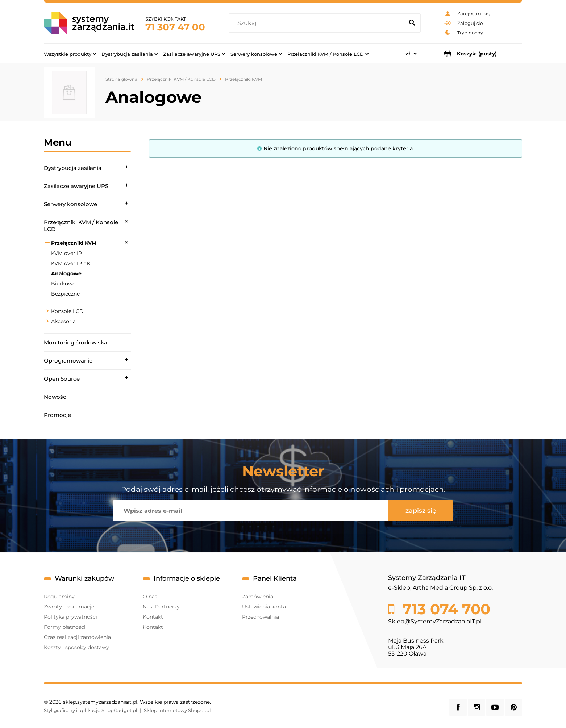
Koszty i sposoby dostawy (76, 647)
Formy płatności (65, 627)
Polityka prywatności (70, 617)
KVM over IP (66, 253)
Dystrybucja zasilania (73, 168)
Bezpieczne (65, 294)
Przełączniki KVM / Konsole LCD (81, 226)
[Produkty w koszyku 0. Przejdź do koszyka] (477, 53)
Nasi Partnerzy (161, 607)
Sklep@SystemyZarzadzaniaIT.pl (435, 621)
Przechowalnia (261, 617)
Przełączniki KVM (74, 243)
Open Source (62, 379)
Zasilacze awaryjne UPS (76, 186)
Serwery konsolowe (70, 204)
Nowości (56, 397)
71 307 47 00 (175, 27)
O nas (150, 597)
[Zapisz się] (421, 511)
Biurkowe (63, 284)
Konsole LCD (67, 311)
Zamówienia (258, 597)
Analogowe (66, 273)
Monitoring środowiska (76, 342)
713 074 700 (444, 609)
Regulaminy (59, 597)
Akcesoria (63, 321)
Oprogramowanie (68, 361)
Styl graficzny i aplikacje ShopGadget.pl (91, 710)
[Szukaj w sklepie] (318, 23)
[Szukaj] (412, 23)
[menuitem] (70, 54)
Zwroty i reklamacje (69, 607)
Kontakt (153, 617)
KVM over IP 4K (71, 263)
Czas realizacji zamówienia (77, 637)
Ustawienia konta (264, 607)
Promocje (57, 415)
